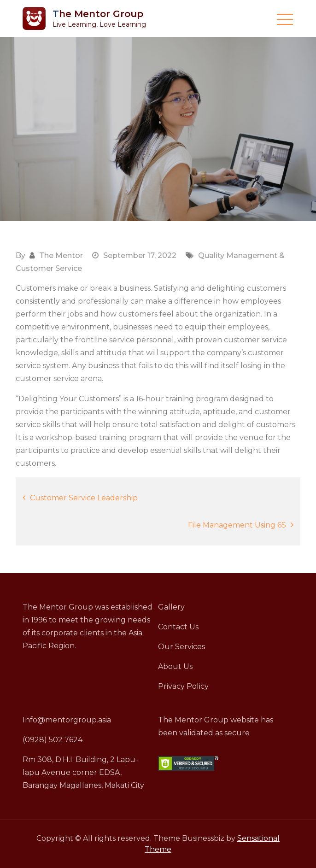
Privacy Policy (183, 686)
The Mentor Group (98, 14)
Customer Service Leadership (84, 498)
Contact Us (178, 627)
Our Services (181, 647)
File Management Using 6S (237, 525)
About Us (175, 666)
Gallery (171, 607)
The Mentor (61, 255)
